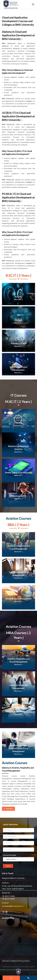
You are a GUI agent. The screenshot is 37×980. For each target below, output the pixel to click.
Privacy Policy (24, 961)
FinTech (19, 320)
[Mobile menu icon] (33, 4)
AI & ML (18, 297)
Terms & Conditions (10, 961)
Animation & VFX (18, 343)
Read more (18, 300)
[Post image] (18, 294)
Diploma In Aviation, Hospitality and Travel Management (19, 748)
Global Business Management (19, 599)
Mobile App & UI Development (19, 473)
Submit (8, 866)
